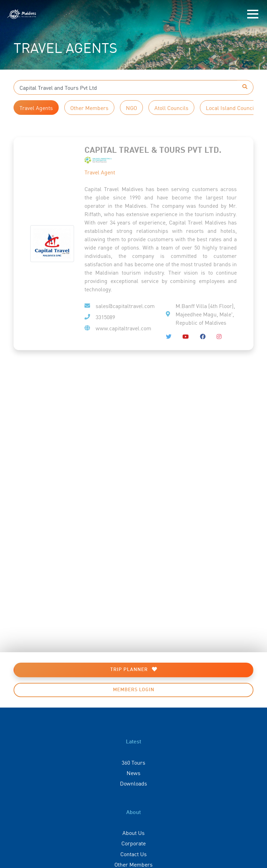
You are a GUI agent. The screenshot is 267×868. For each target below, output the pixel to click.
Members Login (134, 690)
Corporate (133, 843)
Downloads (133, 783)
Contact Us (133, 854)
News (133, 773)
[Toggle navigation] (253, 14)
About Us (133, 833)
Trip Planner (134, 669)
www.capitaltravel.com (123, 328)
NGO (131, 108)
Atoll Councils (171, 108)
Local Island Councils (232, 108)
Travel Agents (36, 108)
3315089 (105, 317)
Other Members (89, 108)
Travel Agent (100, 172)
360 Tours (133, 762)
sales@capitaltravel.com (125, 306)
